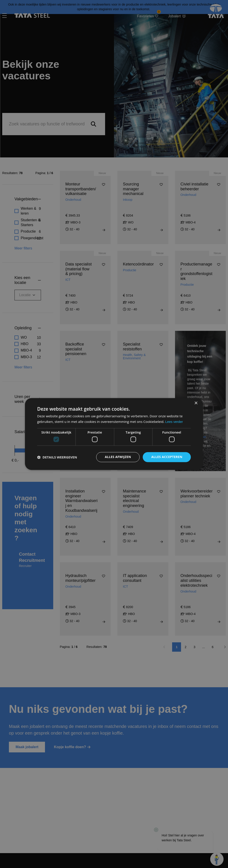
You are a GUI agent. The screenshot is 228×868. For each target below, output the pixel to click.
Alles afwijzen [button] (118, 457)
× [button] (196, 403)
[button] (57, 457)
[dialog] (114, 434)
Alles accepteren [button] (167, 457)
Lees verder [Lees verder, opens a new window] (174, 422)
